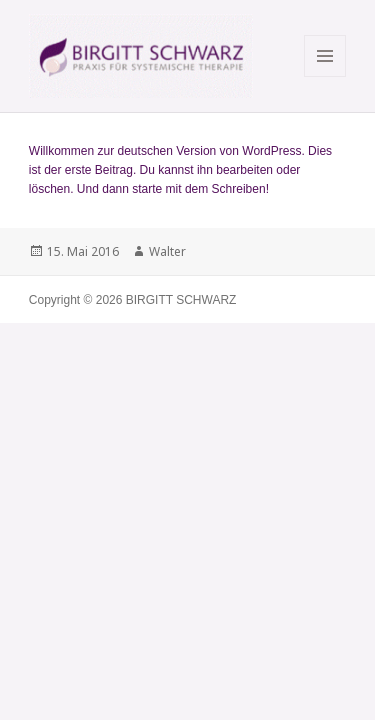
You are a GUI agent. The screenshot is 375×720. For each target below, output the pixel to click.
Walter (167, 251)
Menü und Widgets (325, 76)
